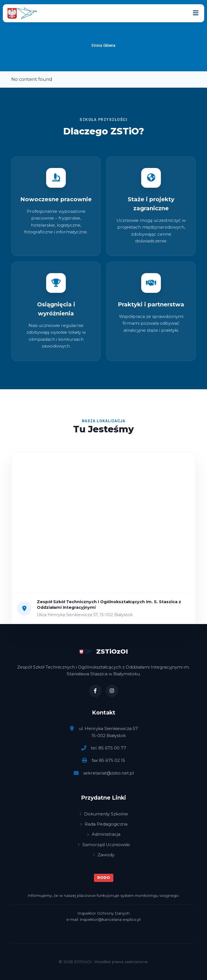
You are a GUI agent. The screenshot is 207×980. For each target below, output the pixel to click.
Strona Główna (103, 45)
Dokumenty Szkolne (104, 814)
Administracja (104, 834)
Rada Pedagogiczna (104, 824)
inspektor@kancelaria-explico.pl (110, 919)
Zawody (104, 855)
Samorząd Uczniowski (104, 845)
